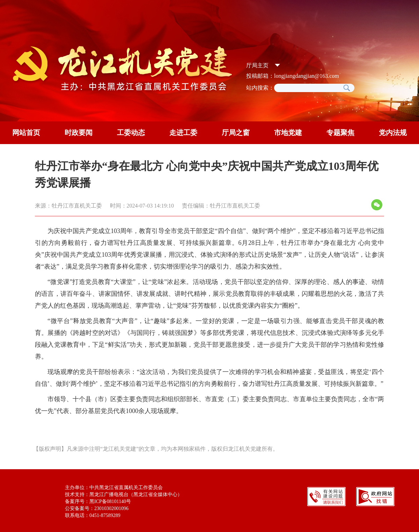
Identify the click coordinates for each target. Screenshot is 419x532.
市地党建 (288, 133)
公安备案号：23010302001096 (97, 508)
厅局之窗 (236, 133)
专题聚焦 (340, 133)
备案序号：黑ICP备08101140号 (98, 501)
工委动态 (131, 133)
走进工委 (183, 133)
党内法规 (393, 133)
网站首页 (26, 133)
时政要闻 (79, 133)
